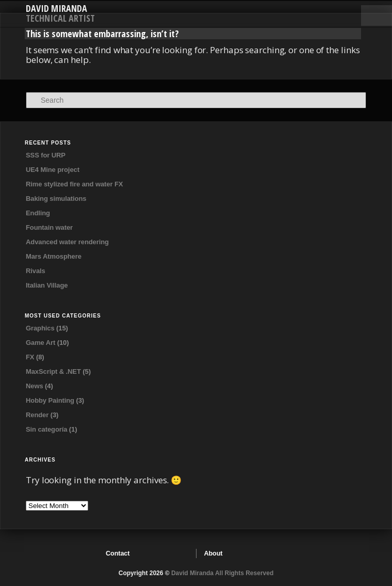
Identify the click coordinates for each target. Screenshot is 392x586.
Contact (118, 553)
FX (30, 357)
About (214, 553)
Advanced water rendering (67, 242)
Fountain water (49, 227)
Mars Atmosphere (54, 256)
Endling (38, 213)
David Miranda (56, 8)
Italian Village (47, 285)
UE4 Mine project (53, 170)
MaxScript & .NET (53, 371)
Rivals (36, 271)
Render (37, 415)
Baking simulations (56, 199)
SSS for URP (46, 155)
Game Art (40, 343)
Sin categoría (46, 429)
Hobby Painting (50, 400)
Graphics (40, 328)
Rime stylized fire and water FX (74, 184)
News (35, 386)
